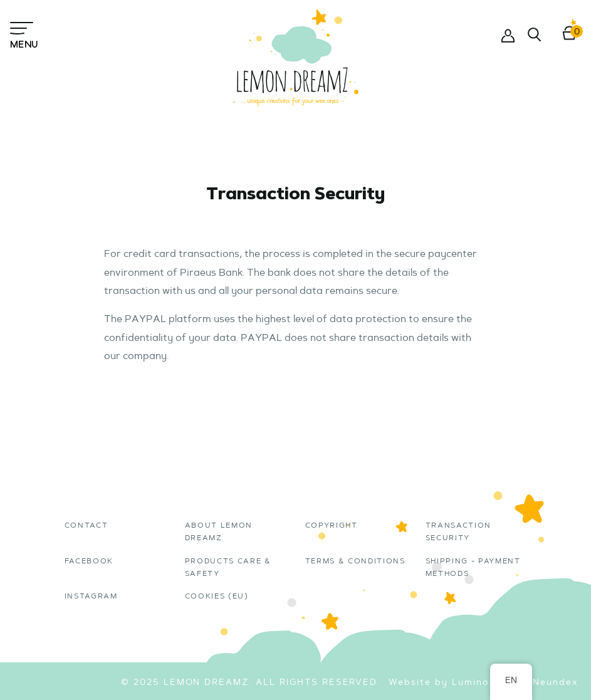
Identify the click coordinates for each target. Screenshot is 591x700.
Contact (86, 526)
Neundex (556, 683)
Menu (24, 34)
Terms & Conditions (355, 562)
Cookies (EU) (217, 597)
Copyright (332, 526)
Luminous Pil (485, 683)
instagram (91, 597)
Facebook (89, 562)
